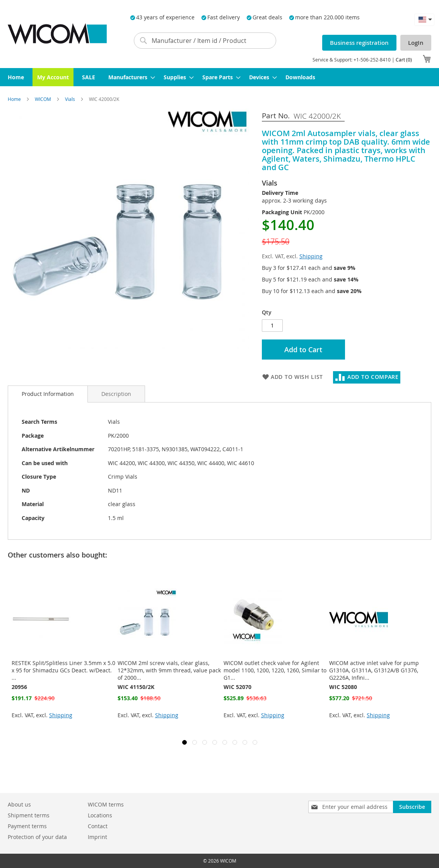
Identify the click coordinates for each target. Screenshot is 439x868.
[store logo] (57, 34)
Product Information (48, 394)
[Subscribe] (412, 807)
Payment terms (27, 826)
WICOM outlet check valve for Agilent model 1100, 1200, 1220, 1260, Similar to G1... (275, 670)
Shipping (311, 256)
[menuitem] (16, 77)
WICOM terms (106, 804)
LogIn (416, 43)
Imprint (97, 837)
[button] (424, 20)
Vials (71, 99)
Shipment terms (29, 815)
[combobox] (205, 41)
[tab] (48, 394)
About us (19, 804)
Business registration (359, 43)
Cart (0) (404, 60)
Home (15, 99)
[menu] (219, 77)
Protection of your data (37, 837)
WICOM (44, 99)
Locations (100, 815)
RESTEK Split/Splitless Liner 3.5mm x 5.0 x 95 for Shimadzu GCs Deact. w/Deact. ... (63, 670)
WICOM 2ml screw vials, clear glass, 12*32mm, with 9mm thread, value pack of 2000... (169, 670)
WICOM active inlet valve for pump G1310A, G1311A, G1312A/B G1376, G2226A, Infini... (374, 670)
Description (116, 394)
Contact (98, 826)
